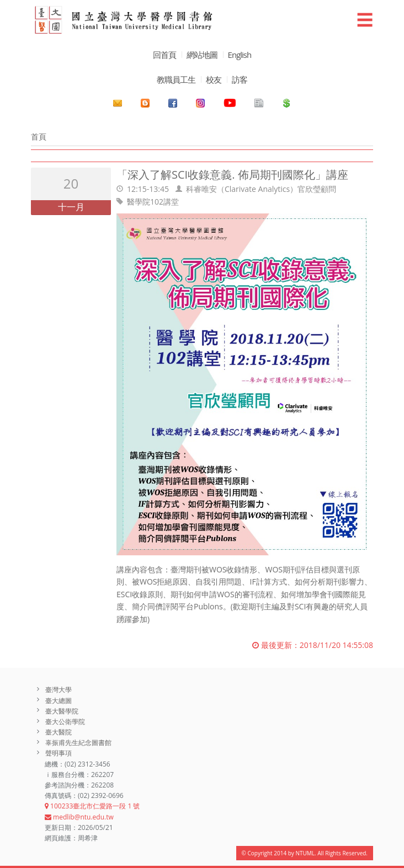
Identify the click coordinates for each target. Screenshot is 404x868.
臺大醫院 (59, 732)
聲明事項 (59, 753)
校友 (214, 79)
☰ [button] (365, 20)
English (240, 55)
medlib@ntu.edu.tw (79, 817)
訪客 (240, 79)
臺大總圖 (59, 701)
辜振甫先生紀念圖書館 (78, 743)
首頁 (39, 136)
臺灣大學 (59, 690)
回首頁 (164, 55)
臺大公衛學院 (65, 722)
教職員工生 (176, 79)
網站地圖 (202, 55)
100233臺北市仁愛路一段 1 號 (92, 806)
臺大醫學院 (62, 711)
